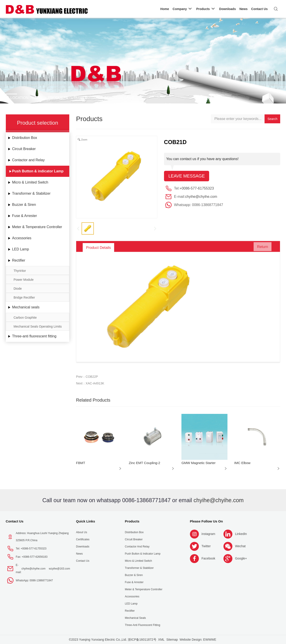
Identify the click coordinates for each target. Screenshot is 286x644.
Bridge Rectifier (24, 297)
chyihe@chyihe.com (201, 197)
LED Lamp (21, 249)
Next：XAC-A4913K (90, 383)
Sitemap (172, 640)
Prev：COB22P (87, 377)
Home (36, 98)
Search (272, 119)
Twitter (206, 546)
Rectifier (19, 260)
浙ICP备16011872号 (142, 640)
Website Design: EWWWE (198, 640)
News (79, 554)
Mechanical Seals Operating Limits (38, 326)
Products (58, 98)
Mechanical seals (26, 307)
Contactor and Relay (28, 160)
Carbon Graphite (25, 318)
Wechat (240, 546)
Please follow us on (206, 521)
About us (81, 532)
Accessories (22, 238)
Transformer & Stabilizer (31, 193)
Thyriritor (20, 271)
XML (161, 640)
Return (261, 248)
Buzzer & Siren (24, 205)
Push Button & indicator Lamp (104, 98)
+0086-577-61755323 (197, 189)
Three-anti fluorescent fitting (34, 336)
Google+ (241, 558)
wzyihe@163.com (60, 569)
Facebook (208, 558)
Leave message (187, 176)
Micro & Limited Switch (30, 182)
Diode (18, 289)
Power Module (24, 280)
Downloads (83, 547)
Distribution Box (25, 138)
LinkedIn (241, 534)
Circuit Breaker (24, 149)
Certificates (83, 539)
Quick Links (85, 521)
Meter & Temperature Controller (37, 227)
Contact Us (15, 521)
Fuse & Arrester (24, 216)
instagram (208, 534)
